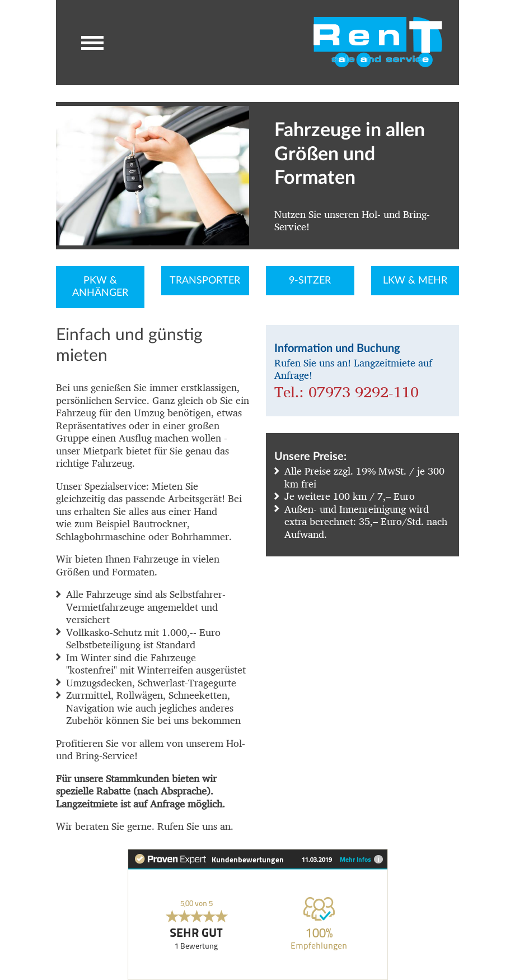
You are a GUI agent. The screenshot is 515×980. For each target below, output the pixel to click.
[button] (92, 43)
